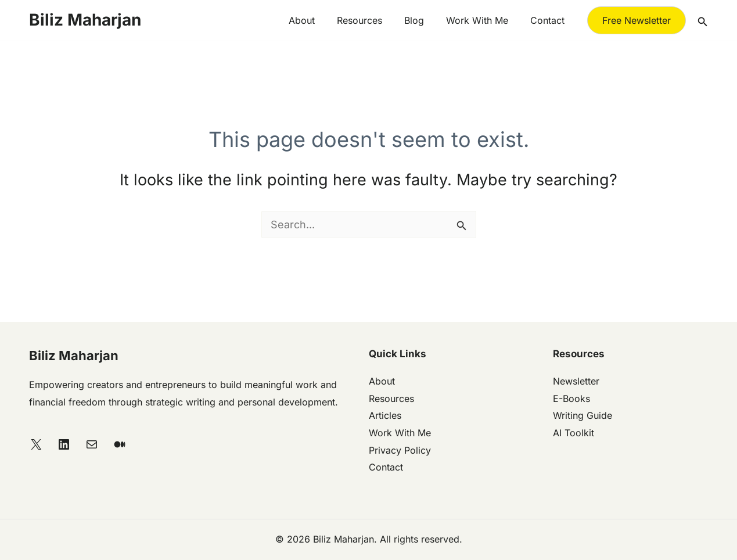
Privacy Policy (400, 450)
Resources (372, 20)
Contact (549, 20)
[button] (637, 20)
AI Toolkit (574, 433)
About (317, 20)
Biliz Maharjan (85, 20)
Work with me (482, 20)
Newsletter (576, 381)
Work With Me (400, 433)
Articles (385, 415)
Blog (423, 20)
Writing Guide (583, 415)
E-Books (571, 399)
